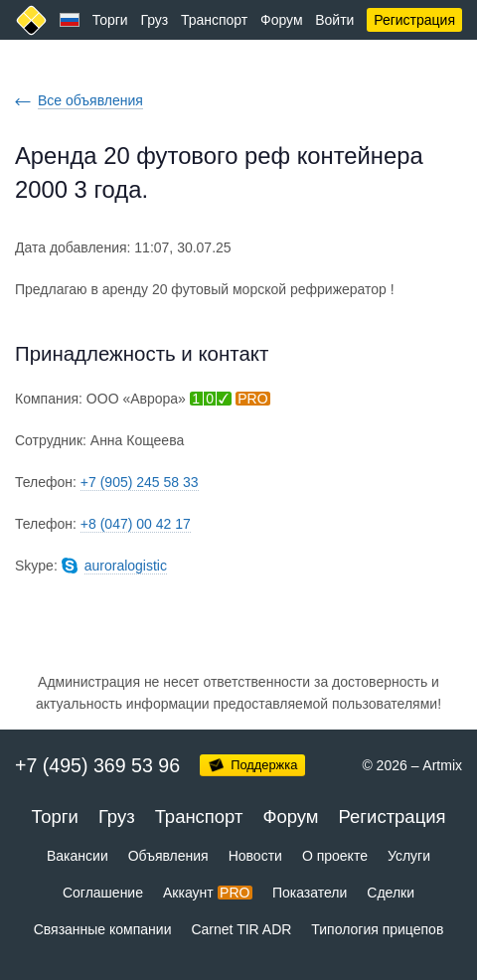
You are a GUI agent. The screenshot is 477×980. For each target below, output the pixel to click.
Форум (282, 20)
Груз (154, 20)
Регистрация (414, 20)
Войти (334, 20)
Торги (110, 20)
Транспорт (214, 20)
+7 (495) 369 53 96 (97, 765)
